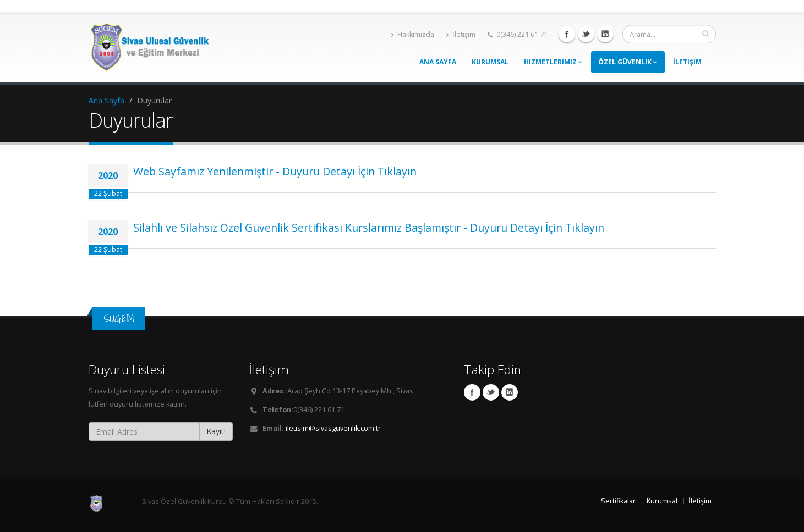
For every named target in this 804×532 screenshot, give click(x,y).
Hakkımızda (413, 34)
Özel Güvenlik (628, 62)
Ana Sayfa (438, 62)
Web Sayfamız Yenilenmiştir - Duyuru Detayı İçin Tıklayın (275, 171)
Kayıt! (216, 431)
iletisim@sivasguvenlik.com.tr (333, 428)
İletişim (461, 34)
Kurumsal (490, 62)
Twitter (586, 34)
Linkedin (605, 34)
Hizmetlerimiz (553, 62)
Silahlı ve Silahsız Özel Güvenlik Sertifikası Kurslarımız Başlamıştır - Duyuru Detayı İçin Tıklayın (369, 227)
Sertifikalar (618, 501)
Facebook (567, 34)
